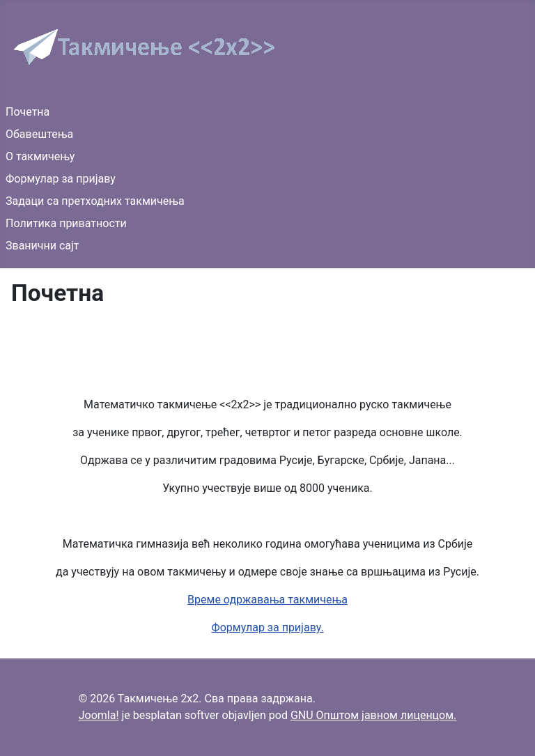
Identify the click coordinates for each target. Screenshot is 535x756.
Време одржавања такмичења (267, 600)
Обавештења (39, 134)
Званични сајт (42, 246)
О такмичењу (40, 156)
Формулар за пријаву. (267, 627)
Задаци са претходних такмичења (95, 201)
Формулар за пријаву (61, 179)
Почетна (28, 112)
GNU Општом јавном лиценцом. (373, 715)
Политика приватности (66, 223)
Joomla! (99, 715)
